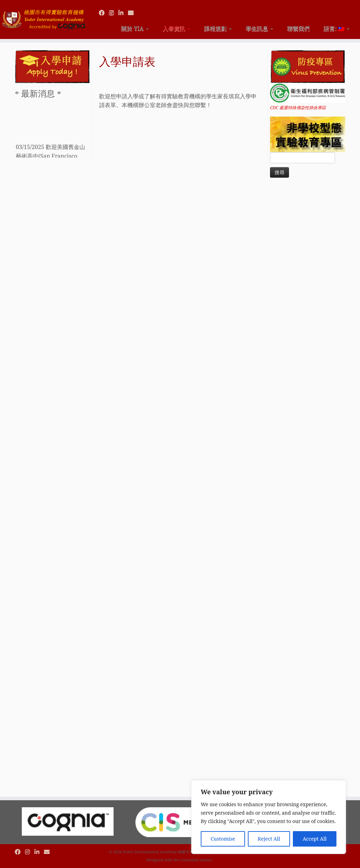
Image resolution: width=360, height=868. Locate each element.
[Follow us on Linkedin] (123, 13)
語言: (337, 28)
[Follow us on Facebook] (104, 13)
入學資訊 (176, 28)
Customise (223, 839)
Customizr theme (196, 860)
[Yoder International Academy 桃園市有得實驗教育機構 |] (42, 17)
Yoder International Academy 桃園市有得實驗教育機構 (172, 852)
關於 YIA (135, 28)
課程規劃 (218, 28)
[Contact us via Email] (133, 13)
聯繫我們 (298, 28)
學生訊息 (259, 28)
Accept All (315, 839)
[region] (269, 817)
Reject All (269, 839)
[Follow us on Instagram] (114, 13)
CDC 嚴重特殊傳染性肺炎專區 (298, 108)
